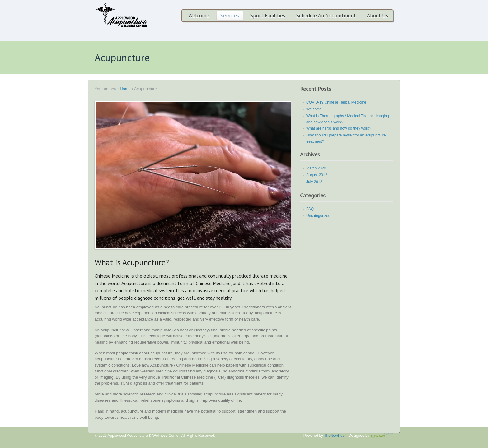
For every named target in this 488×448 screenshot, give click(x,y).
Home (125, 89)
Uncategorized (318, 216)
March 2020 (316, 168)
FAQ (310, 209)
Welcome (199, 16)
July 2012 (314, 182)
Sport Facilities (268, 16)
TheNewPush (335, 436)
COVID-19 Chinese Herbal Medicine (336, 102)
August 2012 (317, 175)
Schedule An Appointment (326, 16)
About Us (378, 16)
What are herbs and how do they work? (339, 128)
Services (230, 16)
